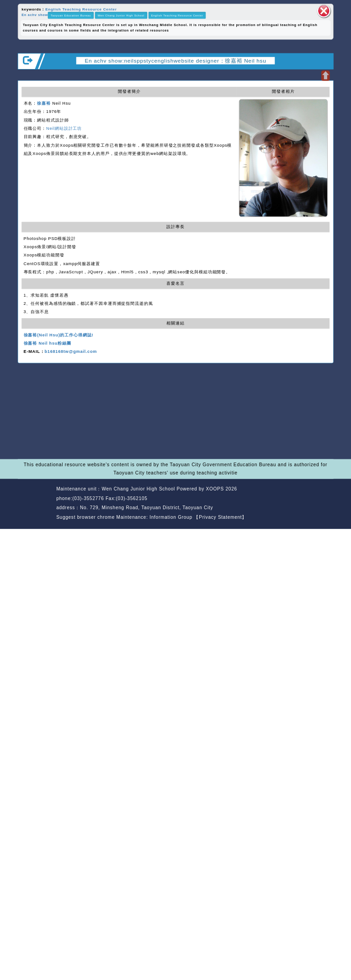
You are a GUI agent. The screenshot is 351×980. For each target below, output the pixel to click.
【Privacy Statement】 (220, 517)
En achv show (35, 15)
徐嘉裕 (44, 103)
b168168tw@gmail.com (71, 352)
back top (320, 499)
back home (289, 499)
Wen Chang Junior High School (121, 15)
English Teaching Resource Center (81, 9)
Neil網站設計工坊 (64, 128)
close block (324, 11)
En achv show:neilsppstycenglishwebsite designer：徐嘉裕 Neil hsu (176, 61)
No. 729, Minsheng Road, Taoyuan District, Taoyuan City (146, 508)
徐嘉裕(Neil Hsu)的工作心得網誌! (59, 335)
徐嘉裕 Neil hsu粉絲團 (48, 343)
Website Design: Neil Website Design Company (35, 504)
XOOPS (215, 489)
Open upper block (325, 76)
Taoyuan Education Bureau (71, 15)
